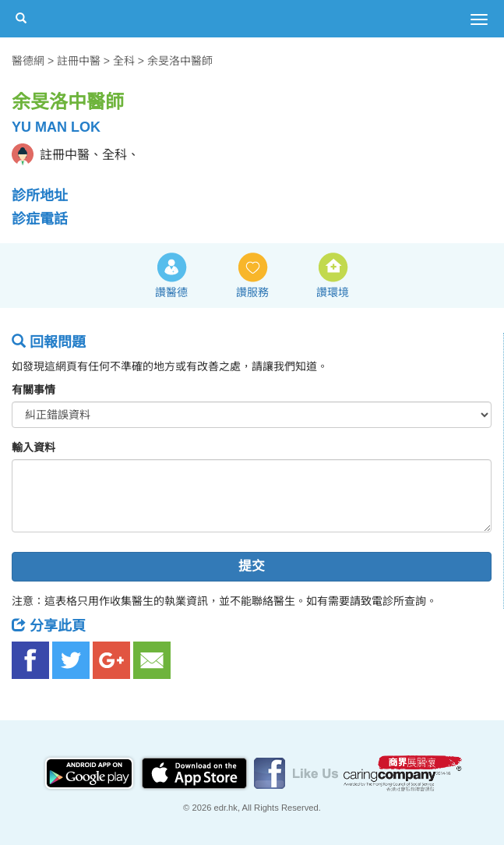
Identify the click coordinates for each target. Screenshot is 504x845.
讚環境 (333, 292)
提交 (252, 566)
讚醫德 (171, 292)
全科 (124, 61)
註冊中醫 (79, 61)
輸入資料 (33, 447)
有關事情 (33, 390)
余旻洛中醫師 (180, 61)
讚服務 (252, 292)
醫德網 (28, 61)
